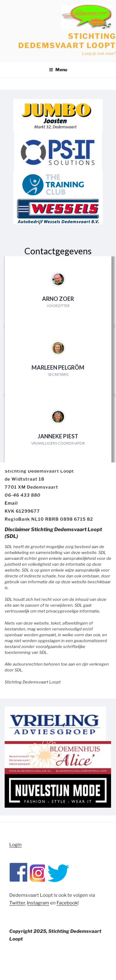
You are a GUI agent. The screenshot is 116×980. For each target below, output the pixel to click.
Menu (58, 70)
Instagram (38, 903)
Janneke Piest (58, 436)
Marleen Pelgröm (58, 367)
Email (11, 503)
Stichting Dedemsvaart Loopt (67, 41)
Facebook (67, 903)
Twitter (17, 903)
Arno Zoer (58, 299)
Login (15, 845)
